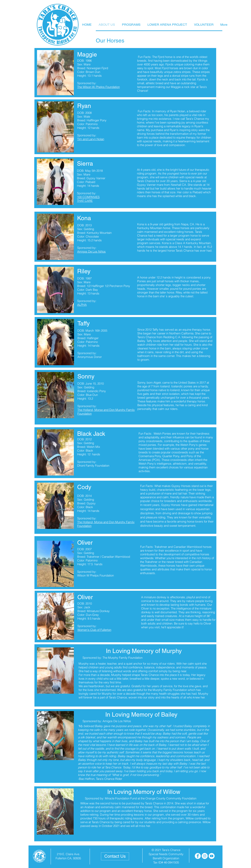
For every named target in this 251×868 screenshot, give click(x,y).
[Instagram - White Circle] (205, 856)
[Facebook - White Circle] (198, 856)
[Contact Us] (115, 856)
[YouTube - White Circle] (212, 856)
